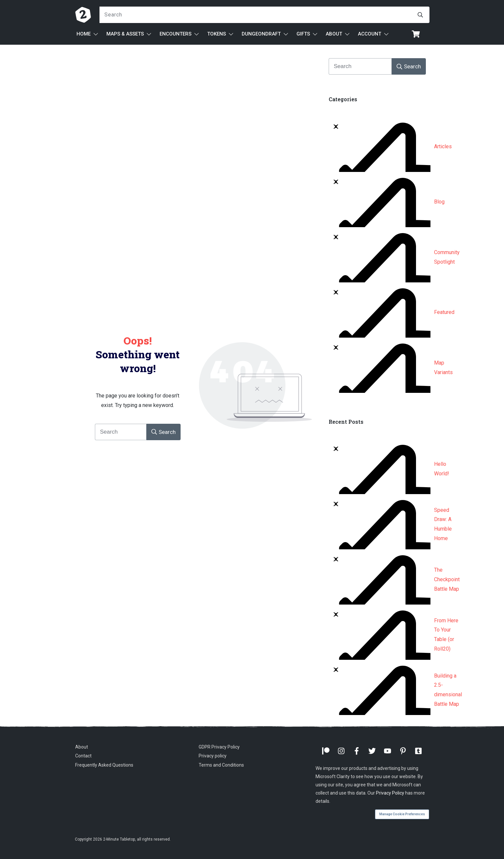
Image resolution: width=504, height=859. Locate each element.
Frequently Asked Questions (104, 765)
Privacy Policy (390, 793)
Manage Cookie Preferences (402, 814)
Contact (83, 756)
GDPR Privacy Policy (219, 747)
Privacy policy (213, 756)
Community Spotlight (447, 257)
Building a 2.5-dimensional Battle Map (448, 690)
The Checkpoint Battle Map (447, 579)
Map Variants (443, 368)
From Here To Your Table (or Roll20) (446, 635)
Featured (444, 312)
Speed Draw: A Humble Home (443, 524)
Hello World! (442, 469)
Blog (439, 202)
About (82, 747)
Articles (443, 146)
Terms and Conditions (221, 765)
